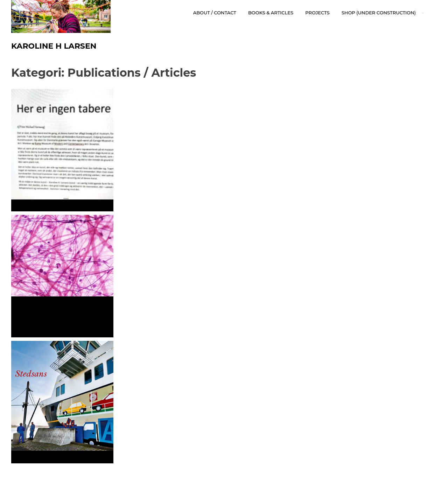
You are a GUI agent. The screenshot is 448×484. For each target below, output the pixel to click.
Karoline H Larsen (54, 46)
